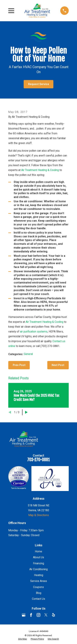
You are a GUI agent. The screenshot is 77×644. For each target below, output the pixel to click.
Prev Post (19, 365)
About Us (38, 557)
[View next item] (26, 412)
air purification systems (34, 332)
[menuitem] (23, 639)
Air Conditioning (38, 569)
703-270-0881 (38, 460)
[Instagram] (38, 615)
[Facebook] (31, 615)
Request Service (39, 84)
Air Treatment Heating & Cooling (40, 170)
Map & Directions (39, 515)
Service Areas (39, 581)
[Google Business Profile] (24, 615)
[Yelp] (54, 615)
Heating (39, 575)
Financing (38, 563)
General (28, 354)
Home (38, 552)
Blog (39, 593)
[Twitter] (46, 615)
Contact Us (38, 599)
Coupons (38, 587)
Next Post (58, 365)
